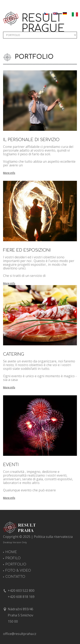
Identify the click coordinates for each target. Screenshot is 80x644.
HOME (11, 552)
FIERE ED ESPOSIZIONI (27, 250)
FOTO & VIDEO (18, 571)
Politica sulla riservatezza (53, 537)
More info (9, 173)
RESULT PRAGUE (43, 23)
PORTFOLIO (16, 564)
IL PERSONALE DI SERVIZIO (31, 140)
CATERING (14, 354)
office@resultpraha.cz (20, 634)
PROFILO (13, 558)
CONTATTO (15, 577)
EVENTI (11, 465)
